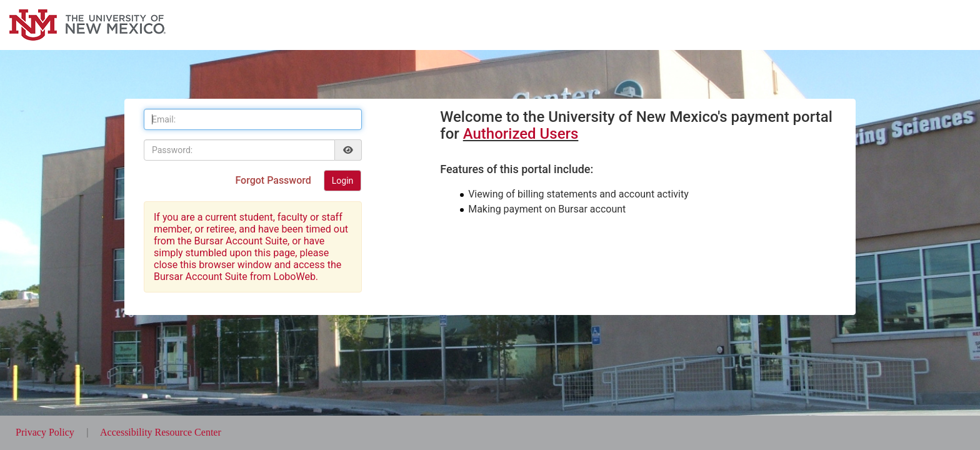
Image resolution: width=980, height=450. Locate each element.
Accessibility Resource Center (161, 432)
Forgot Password (274, 180)
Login (343, 181)
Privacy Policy (46, 432)
